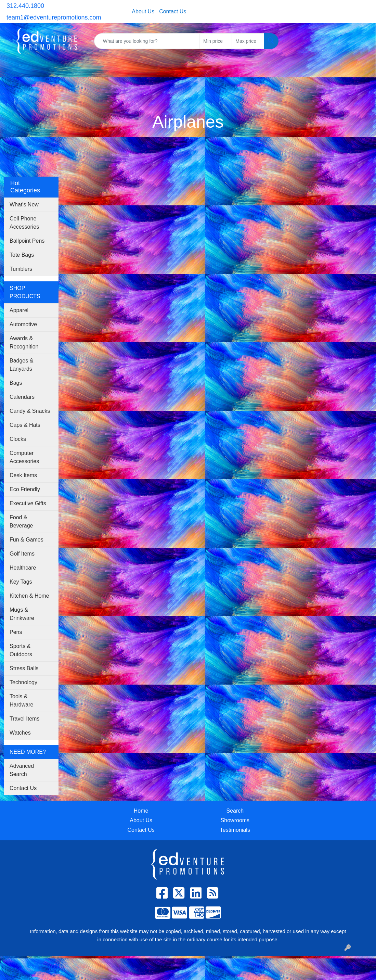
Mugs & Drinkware (22, 614)
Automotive (23, 324)
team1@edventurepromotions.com (54, 17)
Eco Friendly (25, 489)
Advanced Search (22, 770)
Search (235, 811)
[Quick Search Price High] (248, 41)
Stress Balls (24, 668)
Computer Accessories (24, 457)
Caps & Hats (25, 425)
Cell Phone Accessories (24, 223)
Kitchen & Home (29, 596)
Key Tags (21, 582)
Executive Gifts (28, 503)
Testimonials (235, 830)
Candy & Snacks (30, 411)
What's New (24, 205)
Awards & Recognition (24, 342)
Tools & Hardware (21, 701)
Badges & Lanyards (21, 365)
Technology (23, 682)
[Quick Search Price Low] (216, 41)
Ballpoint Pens (27, 241)
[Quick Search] (147, 41)
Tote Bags (22, 255)
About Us (143, 11)
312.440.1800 (25, 6)
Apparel (19, 310)
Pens (16, 632)
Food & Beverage (21, 521)
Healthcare (23, 568)
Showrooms (235, 820)
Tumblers (21, 269)
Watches (20, 733)
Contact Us (173, 11)
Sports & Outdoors (21, 650)
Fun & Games (27, 540)
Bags (16, 383)
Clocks (18, 439)
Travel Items (24, 719)
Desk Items (23, 475)
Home (141, 811)
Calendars (22, 397)
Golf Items (22, 554)
